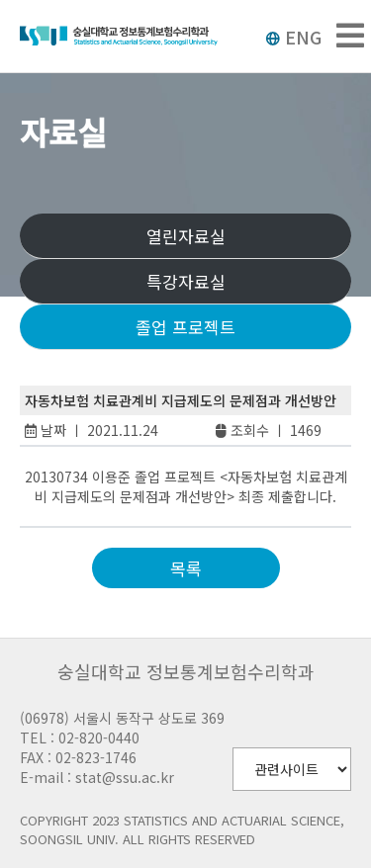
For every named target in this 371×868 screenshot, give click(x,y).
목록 (186, 568)
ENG (293, 37)
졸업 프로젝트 (185, 327)
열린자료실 (186, 236)
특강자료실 (186, 281)
